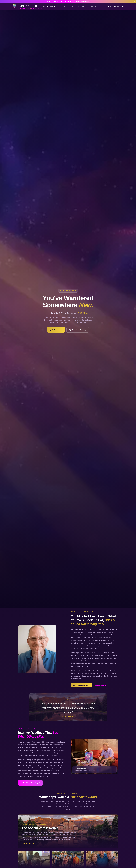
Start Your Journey (78, 330)
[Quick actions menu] (123, 7)
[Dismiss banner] (134, 2)
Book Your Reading (30, 783)
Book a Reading (101, 685)
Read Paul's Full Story (81, 685)
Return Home (56, 330)
